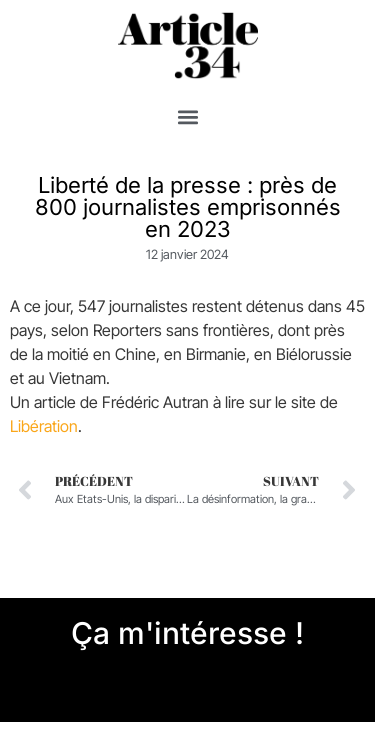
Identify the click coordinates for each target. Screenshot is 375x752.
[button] (187, 117)
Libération (44, 426)
